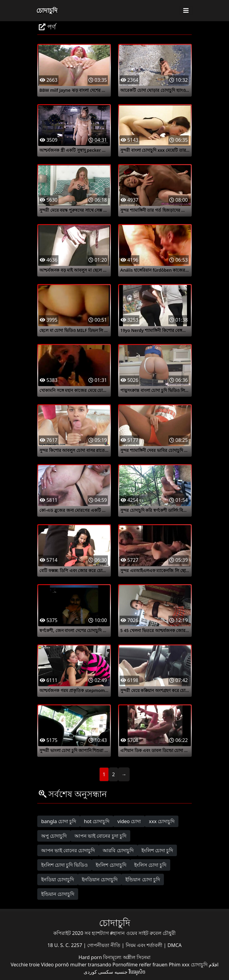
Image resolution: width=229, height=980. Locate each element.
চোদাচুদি (47, 10)
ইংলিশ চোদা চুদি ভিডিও (65, 865)
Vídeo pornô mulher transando (76, 965)
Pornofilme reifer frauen (140, 965)
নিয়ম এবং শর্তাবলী (145, 945)
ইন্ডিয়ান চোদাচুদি (58, 894)
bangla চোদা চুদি (59, 821)
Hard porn (91, 957)
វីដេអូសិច (137, 972)
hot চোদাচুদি (97, 821)
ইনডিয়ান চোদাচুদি (100, 879)
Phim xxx (179, 965)
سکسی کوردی (98, 972)
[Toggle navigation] (186, 11)
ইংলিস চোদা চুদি (150, 865)
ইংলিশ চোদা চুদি (157, 850)
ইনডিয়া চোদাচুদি (58, 879)
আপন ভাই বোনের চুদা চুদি (100, 836)
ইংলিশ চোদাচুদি (111, 865)
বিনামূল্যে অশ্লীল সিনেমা (127, 957)
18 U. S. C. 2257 (65, 945)
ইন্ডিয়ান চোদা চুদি (143, 879)
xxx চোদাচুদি (162, 821)
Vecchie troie (25, 965)
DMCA (175, 945)
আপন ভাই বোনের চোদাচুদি (68, 850)
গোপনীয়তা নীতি (104, 945)
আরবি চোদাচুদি (118, 850)
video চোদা (129, 821)
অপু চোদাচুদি (54, 836)
